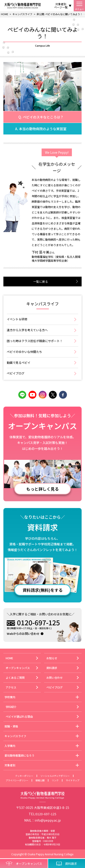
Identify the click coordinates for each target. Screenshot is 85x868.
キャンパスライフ (42, 304)
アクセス (11, 687)
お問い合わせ (54, 677)
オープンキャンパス (18, 668)
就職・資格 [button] (11, 726)
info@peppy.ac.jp (48, 820)
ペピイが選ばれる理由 (19, 716)
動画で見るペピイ (19, 363)
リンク (55, 780)
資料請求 (52, 668)
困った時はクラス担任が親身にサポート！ (35, 341)
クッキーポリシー (24, 776)
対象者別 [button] (10, 765)
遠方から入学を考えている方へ (27, 330)
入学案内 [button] (10, 746)
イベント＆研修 (17, 319)
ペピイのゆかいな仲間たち (24, 352)
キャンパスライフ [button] (15, 736)
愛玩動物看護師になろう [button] (19, 755)
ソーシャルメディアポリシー (55, 776)
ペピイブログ (16, 373)
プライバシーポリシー (17, 780)
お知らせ (52, 658)
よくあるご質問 (15, 677)
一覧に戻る (41, 282)
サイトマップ (73, 780)
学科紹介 (11, 707)
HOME (9, 658)
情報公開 (40, 780)
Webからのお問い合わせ (23, 634)
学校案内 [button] (10, 697)
